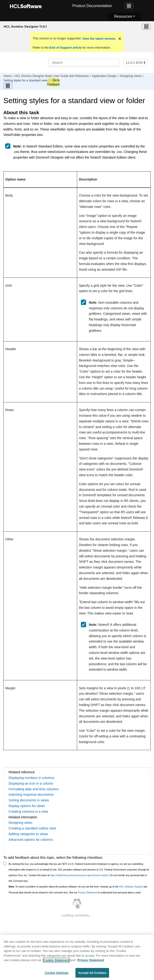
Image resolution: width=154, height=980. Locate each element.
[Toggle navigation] (129, 6)
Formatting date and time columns (34, 789)
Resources (123, 16)
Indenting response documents (31, 795)
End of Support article (66, 48)
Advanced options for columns (31, 840)
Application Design (104, 76)
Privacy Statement (87, 893)
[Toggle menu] (146, 27)
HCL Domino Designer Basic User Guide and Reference (52, 76)
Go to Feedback (53, 82)
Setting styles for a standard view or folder (31, 80)
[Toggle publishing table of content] (8, 86)
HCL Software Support (131, 887)
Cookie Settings (57, 975)
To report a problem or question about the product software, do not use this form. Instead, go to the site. (78, 887)
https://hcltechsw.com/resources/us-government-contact (79, 875)
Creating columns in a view (28, 812)
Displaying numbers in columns (31, 778)
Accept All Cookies (92, 975)
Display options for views (27, 806)
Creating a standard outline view (32, 828)
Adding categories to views (28, 834)
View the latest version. (99, 39)
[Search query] (84, 63)
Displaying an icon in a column (31, 783)
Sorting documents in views (29, 800)
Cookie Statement (57, 962)
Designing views (131, 76)
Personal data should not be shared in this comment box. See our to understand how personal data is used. (75, 893)
